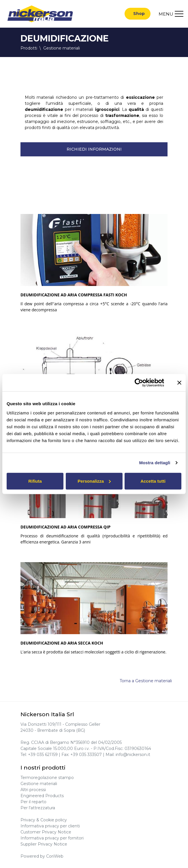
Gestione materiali (39, 784)
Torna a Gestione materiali (146, 681)
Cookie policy (54, 820)
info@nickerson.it (133, 755)
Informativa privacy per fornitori (52, 838)
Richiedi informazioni (94, 149)
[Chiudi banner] (179, 383)
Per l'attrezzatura (38, 808)
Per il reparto (33, 802)
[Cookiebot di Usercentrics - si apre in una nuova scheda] (139, 383)
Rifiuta (35, 481)
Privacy (28, 820)
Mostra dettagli (155, 463)
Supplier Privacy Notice (44, 844)
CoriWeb (55, 856)
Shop (139, 14)
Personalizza (94, 481)
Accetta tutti (153, 481)
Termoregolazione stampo (47, 778)
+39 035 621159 (43, 755)
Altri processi (33, 790)
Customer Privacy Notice (46, 832)
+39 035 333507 (86, 755)
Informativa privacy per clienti (50, 826)
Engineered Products (42, 796)
